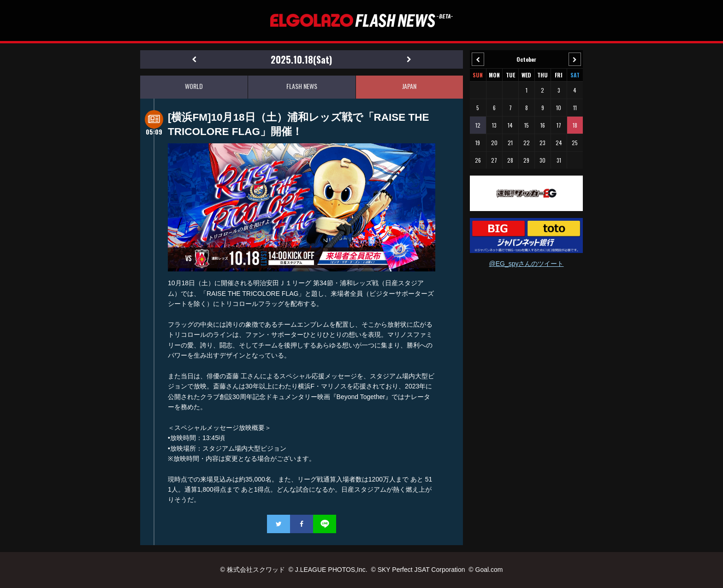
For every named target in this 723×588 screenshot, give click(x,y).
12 (478, 125)
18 (575, 125)
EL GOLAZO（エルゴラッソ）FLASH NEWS (361, 21)
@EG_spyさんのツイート (526, 264)
